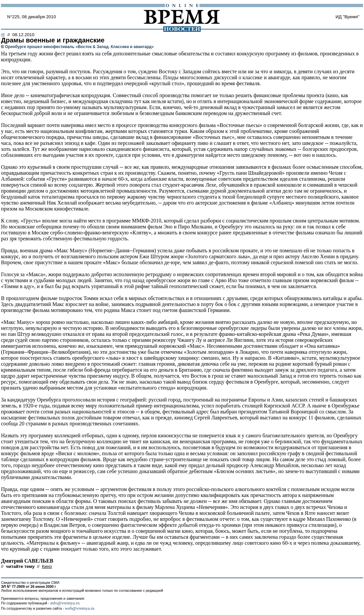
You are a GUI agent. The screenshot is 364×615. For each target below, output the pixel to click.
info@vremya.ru (65, 603)
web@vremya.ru (80, 608)
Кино (47, 566)
